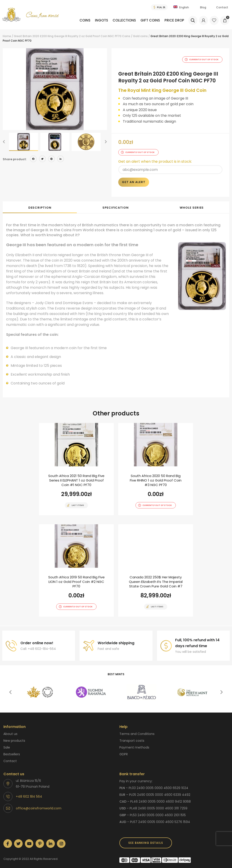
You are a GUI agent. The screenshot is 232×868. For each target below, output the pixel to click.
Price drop (175, 20)
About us (10, 730)
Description (40, 203)
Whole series (192, 203)
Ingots (92, 20)
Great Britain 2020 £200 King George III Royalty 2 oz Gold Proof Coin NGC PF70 (68, 36)
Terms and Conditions (137, 730)
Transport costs (132, 736)
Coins (72, 20)
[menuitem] (74, 23)
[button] (4, 142)
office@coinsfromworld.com (39, 804)
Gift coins (148, 20)
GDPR (124, 750)
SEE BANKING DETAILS (146, 838)
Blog (203, 7)
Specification (116, 203)
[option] (55, 89)
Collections (118, 20)
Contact (222, 7)
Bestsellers (12, 750)
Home (7, 36)
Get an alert (134, 178)
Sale (7, 743)
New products (14, 736)
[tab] (40, 203)
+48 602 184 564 (29, 792)
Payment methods (134, 743)
